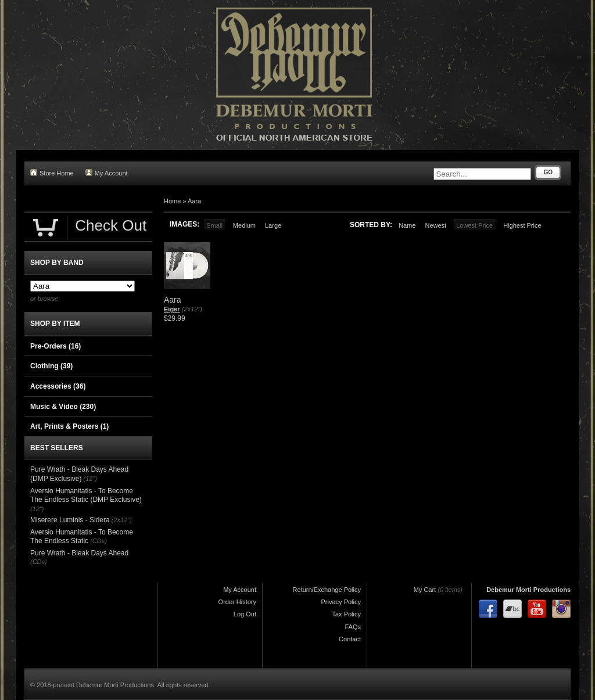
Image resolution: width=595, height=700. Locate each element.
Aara (194, 201)
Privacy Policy (341, 602)
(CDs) (98, 541)
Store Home (52, 173)
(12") (90, 479)
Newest (436, 225)
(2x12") (192, 309)
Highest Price (522, 225)
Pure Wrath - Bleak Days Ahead (79, 553)
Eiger (172, 309)
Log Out (245, 614)
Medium (244, 225)
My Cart (425, 590)
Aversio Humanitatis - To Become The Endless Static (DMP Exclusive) (86, 496)
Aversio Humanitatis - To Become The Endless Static (82, 537)
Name (407, 225)
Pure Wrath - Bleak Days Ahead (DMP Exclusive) (79, 474)
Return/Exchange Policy (327, 590)
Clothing (51, 366)
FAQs (353, 627)
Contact (350, 639)
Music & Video (63, 407)
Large (273, 225)
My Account (107, 173)
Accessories (58, 386)
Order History (237, 602)
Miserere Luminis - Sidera (70, 520)
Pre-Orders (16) (55, 346)
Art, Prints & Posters (69, 426)
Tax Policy (346, 614)
